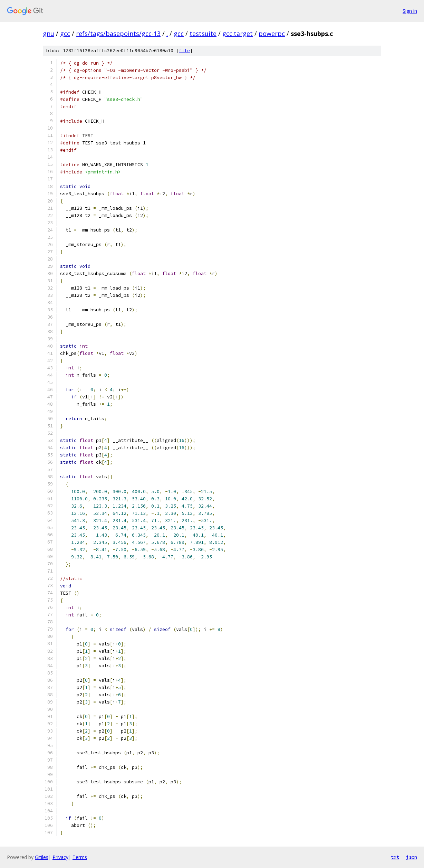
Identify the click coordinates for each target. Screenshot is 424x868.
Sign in (410, 11)
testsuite (203, 34)
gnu (49, 34)
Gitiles (42, 857)
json (412, 857)
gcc (65, 34)
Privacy (60, 857)
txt (395, 857)
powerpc (272, 34)
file (184, 51)
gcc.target (238, 34)
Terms (80, 857)
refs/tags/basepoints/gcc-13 (118, 34)
